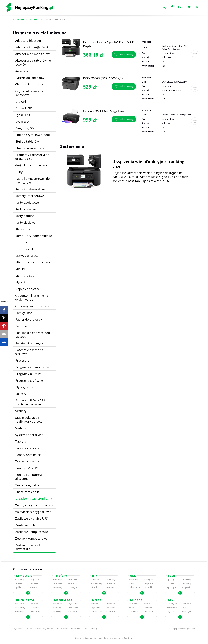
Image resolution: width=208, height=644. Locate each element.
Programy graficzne (29, 380)
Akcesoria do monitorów (32, 54)
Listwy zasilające (27, 256)
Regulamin (18, 629)
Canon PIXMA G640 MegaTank (104, 111)
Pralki (131, 583)
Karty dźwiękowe (27, 202)
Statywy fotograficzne (187, 587)
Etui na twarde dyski (29, 148)
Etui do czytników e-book (33, 135)
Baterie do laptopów (30, 78)
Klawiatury (23, 229)
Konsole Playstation (187, 604)
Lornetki (171, 583)
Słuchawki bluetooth (73, 580)
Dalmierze (134, 611)
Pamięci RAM (24, 313)
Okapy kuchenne (149, 583)
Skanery (21, 411)
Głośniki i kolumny (97, 587)
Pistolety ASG (135, 604)
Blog (85, 629)
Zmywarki (133, 580)
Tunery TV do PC (27, 468)
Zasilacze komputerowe (32, 532)
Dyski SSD (22, 122)
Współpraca (63, 629)
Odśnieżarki (96, 611)
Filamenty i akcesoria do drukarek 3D (32, 157)
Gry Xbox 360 (173, 611)
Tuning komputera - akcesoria (29, 477)
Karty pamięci (25, 216)
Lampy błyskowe (187, 583)
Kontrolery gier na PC (173, 608)
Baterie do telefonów (73, 583)
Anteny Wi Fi (24, 71)
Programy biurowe (28, 374)
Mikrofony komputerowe (33, 262)
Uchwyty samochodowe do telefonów (73, 587)
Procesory (22, 360)
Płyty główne (24, 387)
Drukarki (21, 102)
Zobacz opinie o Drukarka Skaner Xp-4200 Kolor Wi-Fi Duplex (95, 63)
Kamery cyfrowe (111, 580)
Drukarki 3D (24, 108)
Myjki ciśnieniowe (97, 608)
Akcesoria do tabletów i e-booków (33, 62)
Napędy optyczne (27, 289)
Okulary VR (172, 604)
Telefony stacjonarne (20, 611)
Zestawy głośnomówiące (58, 587)
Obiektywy (187, 580)
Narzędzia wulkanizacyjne (58, 604)
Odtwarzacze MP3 (97, 580)
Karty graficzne (26, 209)
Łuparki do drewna (111, 604)
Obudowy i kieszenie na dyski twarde (32, 298)
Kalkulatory (20, 608)
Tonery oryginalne (28, 455)
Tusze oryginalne (27, 485)
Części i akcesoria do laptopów (30, 93)
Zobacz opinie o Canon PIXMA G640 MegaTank (96, 127)
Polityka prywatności (45, 629)
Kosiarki (95, 604)
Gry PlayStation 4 (187, 611)
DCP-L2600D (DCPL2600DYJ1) (103, 78)
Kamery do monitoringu (35, 604)
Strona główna (18, 19)
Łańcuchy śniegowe (58, 611)
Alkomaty (57, 608)
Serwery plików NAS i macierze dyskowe (30, 402)
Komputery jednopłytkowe (34, 236)
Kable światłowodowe (30, 189)
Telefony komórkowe (58, 580)
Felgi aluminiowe (73, 604)
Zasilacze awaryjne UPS (32, 518)
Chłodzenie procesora (30, 84)
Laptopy (21, 242)
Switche (21, 428)
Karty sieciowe (25, 222)
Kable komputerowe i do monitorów (32, 181)
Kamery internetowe (30, 196)
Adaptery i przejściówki (32, 47)
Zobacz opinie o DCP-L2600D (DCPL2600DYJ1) (96, 94)
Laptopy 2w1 (24, 249)
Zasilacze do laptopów (31, 525)
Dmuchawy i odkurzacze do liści (111, 608)
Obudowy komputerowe (32, 306)
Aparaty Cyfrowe (173, 580)
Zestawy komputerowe (31, 538)
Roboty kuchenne (149, 580)
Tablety (21, 441)
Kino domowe (111, 587)
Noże (131, 608)
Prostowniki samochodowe (73, 611)
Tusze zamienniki (27, 492)
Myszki (20, 282)
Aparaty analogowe (173, 587)
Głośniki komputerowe (31, 165)
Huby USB (22, 172)
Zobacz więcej (124, 55)
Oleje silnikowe (73, 608)
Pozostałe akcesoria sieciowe (29, 352)
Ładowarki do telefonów (58, 583)
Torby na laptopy (27, 461)
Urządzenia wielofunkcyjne (55, 19)
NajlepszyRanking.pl (181, 629)
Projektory (20, 604)
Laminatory (35, 611)
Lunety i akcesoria (149, 611)
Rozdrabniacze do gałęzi (111, 611)
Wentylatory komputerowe (34, 505)
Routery (21, 394)
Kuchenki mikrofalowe (149, 587)
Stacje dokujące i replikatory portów (29, 419)
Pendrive (21, 326)
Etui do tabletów (27, 141)
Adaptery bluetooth (29, 41)
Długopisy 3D (25, 128)
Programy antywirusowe (32, 367)
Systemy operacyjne (29, 435)
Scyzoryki (148, 608)
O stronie (76, 629)
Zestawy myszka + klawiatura (28, 547)
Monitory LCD (25, 276)
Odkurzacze (134, 587)
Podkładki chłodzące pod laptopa (33, 335)
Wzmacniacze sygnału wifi (33, 512)
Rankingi (94, 629)
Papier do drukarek (29, 319)
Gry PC (185, 608)
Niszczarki (34, 608)
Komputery (34, 19)
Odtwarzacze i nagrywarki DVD (111, 583)
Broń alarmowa (149, 604)
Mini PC (20, 269)
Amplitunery (96, 583)
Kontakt (29, 629)
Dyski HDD (23, 115)
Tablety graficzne (27, 448)
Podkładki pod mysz (29, 343)
